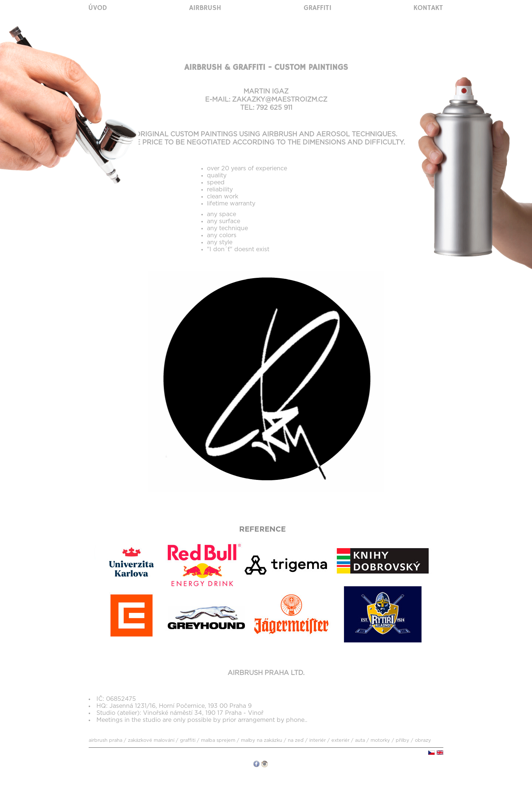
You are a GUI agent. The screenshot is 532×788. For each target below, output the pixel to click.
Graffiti (318, 8)
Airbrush (205, 8)
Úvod (98, 8)
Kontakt (428, 8)
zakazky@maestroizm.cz (280, 100)
